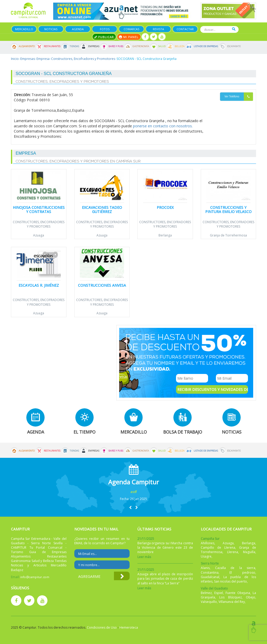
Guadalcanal (210, 577)
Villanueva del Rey (232, 602)
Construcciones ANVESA (102, 285)
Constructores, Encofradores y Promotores (83, 59)
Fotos (105, 29)
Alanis (205, 568)
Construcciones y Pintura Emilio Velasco (228, 209)
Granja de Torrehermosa (228, 235)
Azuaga (39, 235)
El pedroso (242, 573)
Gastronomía (141, 46)
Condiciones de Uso (102, 627)
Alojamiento (27, 46)
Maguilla (249, 552)
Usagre (206, 556)
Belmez (206, 593)
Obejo (251, 597)
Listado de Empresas (206, 46)
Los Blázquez (230, 597)
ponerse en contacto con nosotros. (163, 126)
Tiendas (74, 46)
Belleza (180, 46)
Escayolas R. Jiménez (39, 285)
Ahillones (208, 543)
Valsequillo (209, 602)
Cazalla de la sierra (235, 568)
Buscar (234, 29)
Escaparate (234, 46)
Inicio (15, 59)
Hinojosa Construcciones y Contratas (39, 209)
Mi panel (129, 37)
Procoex (165, 207)
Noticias (51, 29)
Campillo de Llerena (218, 548)
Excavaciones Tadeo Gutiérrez (102, 209)
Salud (162, 46)
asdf (134, 492)
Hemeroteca (129, 627)
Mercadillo (24, 29)
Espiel (219, 593)
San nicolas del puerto (230, 581)
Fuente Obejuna (238, 593)
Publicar (104, 37)
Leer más (144, 557)
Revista (158, 29)
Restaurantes (52, 46)
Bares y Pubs (116, 46)
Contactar (185, 29)
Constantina (210, 573)
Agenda (78, 29)
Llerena (233, 552)
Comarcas (131, 29)
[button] (130, 507)
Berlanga (165, 235)
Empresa (43, 59)
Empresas (94, 46)
